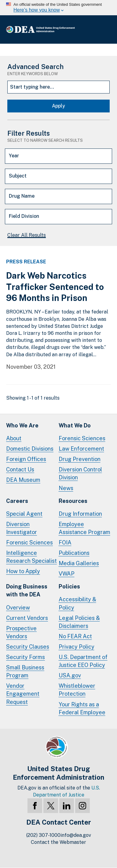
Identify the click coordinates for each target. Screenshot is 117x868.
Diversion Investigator (22, 528)
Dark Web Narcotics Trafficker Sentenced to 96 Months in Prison (55, 287)
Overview (18, 608)
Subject (18, 176)
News (66, 488)
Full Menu (105, 29)
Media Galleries (79, 563)
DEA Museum (23, 480)
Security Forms (26, 657)
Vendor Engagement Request (23, 694)
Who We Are (22, 425)
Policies (69, 586)
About (14, 438)
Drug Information (80, 514)
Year (14, 156)
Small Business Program (25, 671)
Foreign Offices (26, 459)
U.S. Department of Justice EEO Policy (83, 661)
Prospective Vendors (21, 632)
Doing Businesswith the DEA (27, 590)
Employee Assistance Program (84, 528)
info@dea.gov (76, 835)
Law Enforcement (81, 449)
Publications (74, 553)
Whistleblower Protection (77, 690)
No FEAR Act (75, 636)
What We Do (75, 425)
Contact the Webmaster (59, 842)
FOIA (65, 542)
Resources (73, 501)
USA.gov (70, 675)
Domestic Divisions (30, 449)
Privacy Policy (77, 647)
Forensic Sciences (82, 438)
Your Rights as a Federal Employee (82, 708)
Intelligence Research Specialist (31, 557)
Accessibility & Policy (77, 603)
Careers (17, 501)
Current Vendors (27, 618)
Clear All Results (27, 235)
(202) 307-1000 (43, 835)
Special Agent (24, 514)
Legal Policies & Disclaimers (79, 622)
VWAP (67, 574)
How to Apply (23, 571)
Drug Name (22, 196)
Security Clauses (28, 647)
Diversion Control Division (80, 473)
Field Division (24, 216)
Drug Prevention (80, 459)
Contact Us (20, 469)
